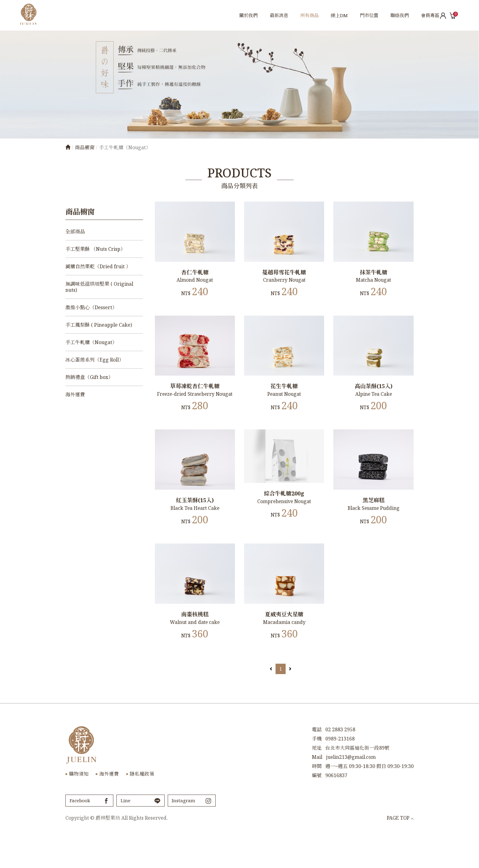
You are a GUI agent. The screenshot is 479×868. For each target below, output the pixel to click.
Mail (317, 786)
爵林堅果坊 (34, 15)
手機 (317, 768)
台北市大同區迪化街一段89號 (357, 777)
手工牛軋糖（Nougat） (91, 342)
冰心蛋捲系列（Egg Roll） (95, 360)
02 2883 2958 (340, 759)
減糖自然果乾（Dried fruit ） (98, 266)
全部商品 (75, 232)
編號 (317, 805)
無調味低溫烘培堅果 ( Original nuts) (99, 287)
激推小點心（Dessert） (91, 307)
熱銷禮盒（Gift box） (89, 377)
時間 (317, 796)
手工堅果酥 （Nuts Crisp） (95, 249)
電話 (317, 759)
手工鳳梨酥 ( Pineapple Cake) (99, 325)
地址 (317, 777)
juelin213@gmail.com (351, 786)
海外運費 (75, 395)
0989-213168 (340, 768)
